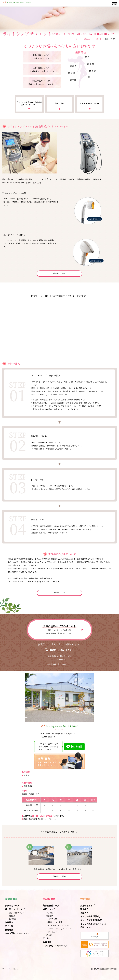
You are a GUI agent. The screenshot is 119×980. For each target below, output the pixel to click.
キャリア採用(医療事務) (91, 920)
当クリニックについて (15, 909)
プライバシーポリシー (11, 969)
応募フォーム (86, 927)
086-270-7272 (57, 659)
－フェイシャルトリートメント (59, 929)
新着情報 (9, 930)
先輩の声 (84, 913)
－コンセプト (50, 913)
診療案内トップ (12, 906)
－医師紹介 (11, 916)
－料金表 (48, 935)
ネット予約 (10, 933)
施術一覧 (98, 39)
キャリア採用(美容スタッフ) (93, 924)
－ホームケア (52, 932)
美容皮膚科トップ (51, 906)
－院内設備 (11, 919)
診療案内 (9, 922)
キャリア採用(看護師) (90, 916)
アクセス (9, 926)
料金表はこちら (59, 273)
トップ (78, 39)
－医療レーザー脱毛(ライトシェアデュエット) (58, 924)
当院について (88, 39)
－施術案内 (49, 916)
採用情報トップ (87, 906)
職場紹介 (84, 909)
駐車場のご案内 (59, 876)
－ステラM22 (52, 919)
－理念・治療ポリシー (16, 913)
